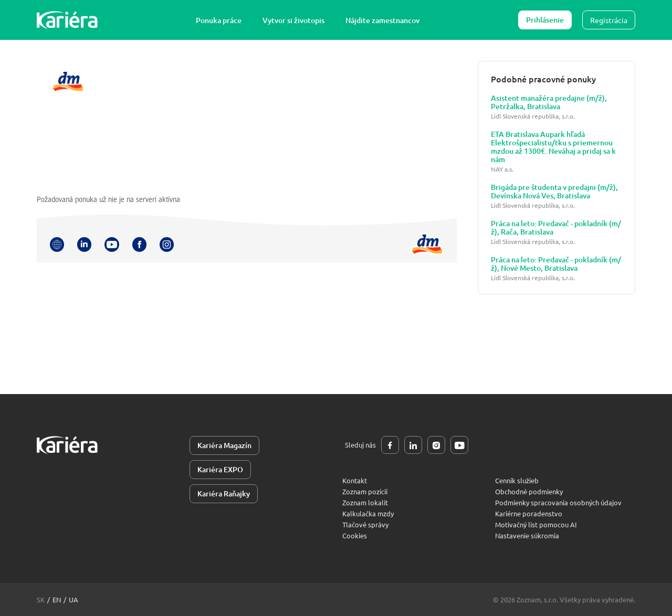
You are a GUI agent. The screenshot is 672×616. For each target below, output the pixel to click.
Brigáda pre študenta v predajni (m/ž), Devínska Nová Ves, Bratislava (554, 192)
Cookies (355, 535)
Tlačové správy (365, 524)
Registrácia (609, 20)
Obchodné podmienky (529, 491)
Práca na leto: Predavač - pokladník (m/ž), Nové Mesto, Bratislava (556, 264)
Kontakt (355, 480)
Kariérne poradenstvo (529, 513)
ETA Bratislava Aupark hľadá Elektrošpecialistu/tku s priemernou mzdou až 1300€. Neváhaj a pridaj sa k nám (553, 147)
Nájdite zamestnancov (382, 20)
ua (73, 599)
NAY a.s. (502, 169)
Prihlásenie (545, 20)
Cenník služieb (517, 480)
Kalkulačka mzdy (368, 513)
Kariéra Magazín (224, 445)
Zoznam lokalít (365, 502)
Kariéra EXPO (220, 469)
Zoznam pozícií (365, 491)
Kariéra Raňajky (224, 493)
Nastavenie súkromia (527, 535)
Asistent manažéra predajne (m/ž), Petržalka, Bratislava (549, 102)
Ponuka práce (219, 20)
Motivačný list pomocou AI (536, 524)
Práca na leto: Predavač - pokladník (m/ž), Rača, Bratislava (556, 228)
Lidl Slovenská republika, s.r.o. (533, 116)
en (57, 599)
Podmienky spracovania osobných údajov (558, 502)
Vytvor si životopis (293, 20)
